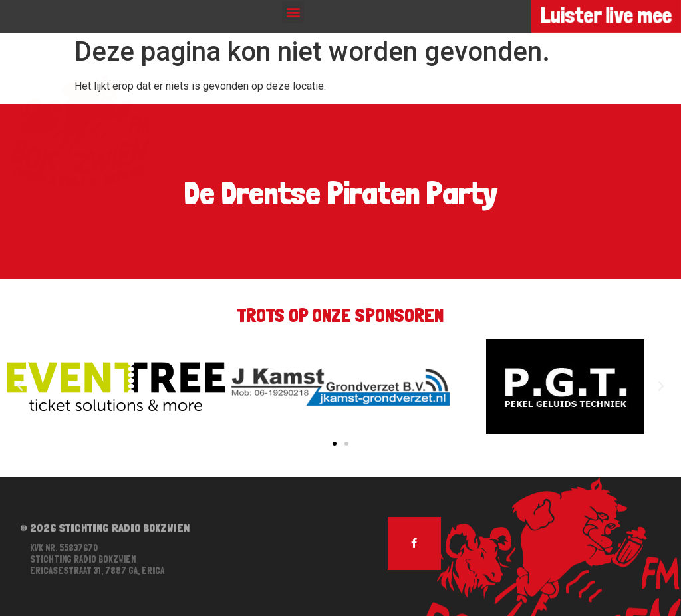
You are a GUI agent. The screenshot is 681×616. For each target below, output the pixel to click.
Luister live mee (606, 16)
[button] (293, 12)
